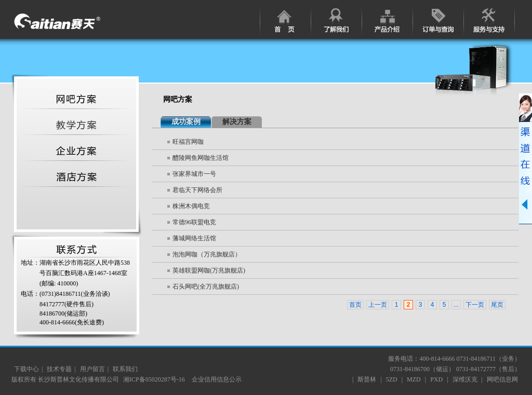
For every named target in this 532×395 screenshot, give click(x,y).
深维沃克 (465, 379)
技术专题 (59, 369)
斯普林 (367, 379)
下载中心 (26, 369)
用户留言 (92, 369)
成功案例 (186, 122)
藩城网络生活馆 (194, 238)
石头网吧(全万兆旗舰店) (206, 287)
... (456, 305)
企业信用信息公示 (217, 379)
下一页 (475, 305)
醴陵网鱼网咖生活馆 (201, 158)
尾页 (497, 305)
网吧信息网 (502, 379)
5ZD (392, 379)
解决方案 (237, 122)
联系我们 (125, 369)
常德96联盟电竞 (194, 222)
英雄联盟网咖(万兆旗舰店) (209, 270)
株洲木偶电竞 (191, 206)
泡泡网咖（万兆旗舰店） (207, 254)
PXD (436, 379)
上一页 (378, 305)
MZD (414, 379)
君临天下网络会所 (197, 190)
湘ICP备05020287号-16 (155, 379)
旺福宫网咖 (188, 142)
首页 (355, 305)
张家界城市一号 (194, 174)
